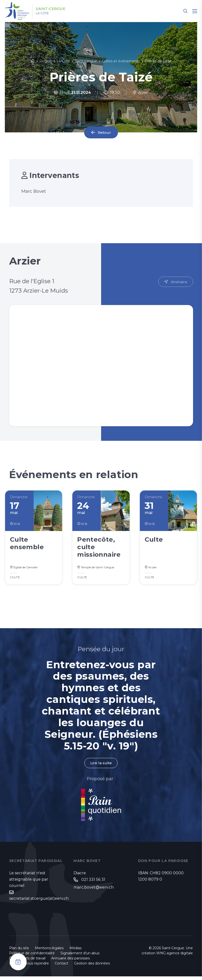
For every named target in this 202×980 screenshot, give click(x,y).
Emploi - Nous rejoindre (29, 967)
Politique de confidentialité (32, 957)
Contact (61, 967)
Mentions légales (49, 952)
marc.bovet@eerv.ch (94, 891)
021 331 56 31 (93, 883)
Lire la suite (101, 766)
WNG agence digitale (175, 957)
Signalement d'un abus (80, 957)
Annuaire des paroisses (71, 962)
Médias (75, 952)
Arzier (140, 92)
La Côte (46, 13)
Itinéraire (179, 282)
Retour (104, 133)
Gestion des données (92, 967)
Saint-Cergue (55, 9)
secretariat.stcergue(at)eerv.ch (39, 902)
